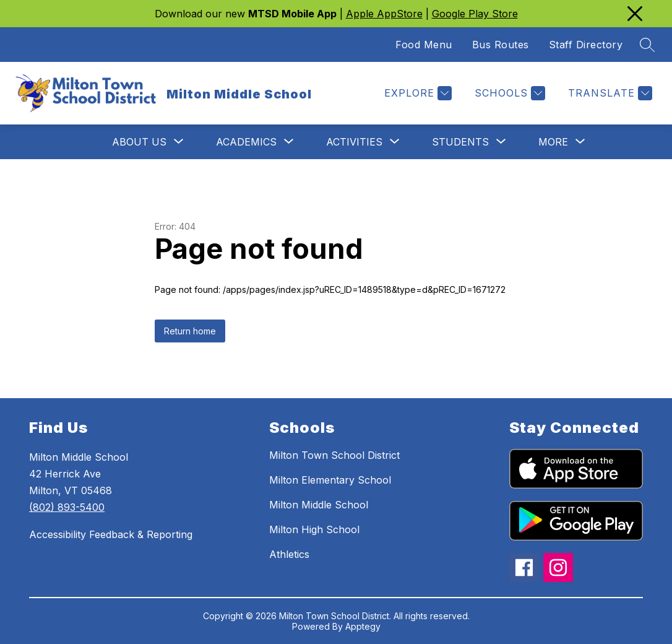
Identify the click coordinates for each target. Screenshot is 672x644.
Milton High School (314, 529)
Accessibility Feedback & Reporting (111, 534)
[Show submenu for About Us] (139, 142)
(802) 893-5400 (67, 507)
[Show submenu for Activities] (354, 142)
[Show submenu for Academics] (246, 142)
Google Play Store (475, 14)
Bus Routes (501, 45)
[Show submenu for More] (553, 142)
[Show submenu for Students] (460, 142)
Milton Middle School (319, 505)
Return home (190, 331)
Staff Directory (586, 45)
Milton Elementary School (330, 480)
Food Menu (424, 45)
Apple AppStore (384, 14)
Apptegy (363, 626)
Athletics (289, 554)
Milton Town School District (334, 455)
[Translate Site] (609, 93)
